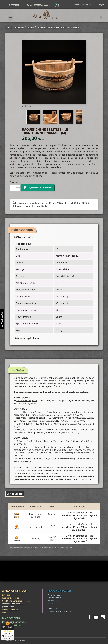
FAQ (4, 613)
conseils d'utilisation (82, 479)
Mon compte (11, 618)
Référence (20, 237)
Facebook (89, 617)
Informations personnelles (14, 622)
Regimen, (21, 418)
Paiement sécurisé (11, 598)
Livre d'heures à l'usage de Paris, (35, 412)
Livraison (6, 595)
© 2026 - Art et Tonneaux (14, 640)
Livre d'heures (24, 424)
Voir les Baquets (15, 494)
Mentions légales (10, 610)
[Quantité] (13, 188)
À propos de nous (14, 591)
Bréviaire (21, 441)
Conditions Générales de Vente (16, 601)
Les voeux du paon (27, 400)
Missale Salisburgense (29, 430)
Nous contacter (59, 591)
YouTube (96, 617)
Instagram (103, 617)
